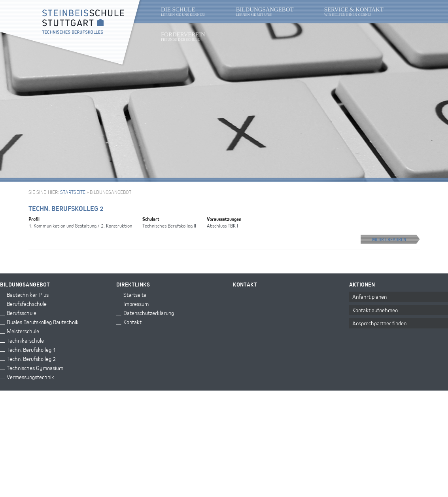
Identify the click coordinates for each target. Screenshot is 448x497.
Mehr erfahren (396, 239)
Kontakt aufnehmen (375, 310)
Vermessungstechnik (30, 376)
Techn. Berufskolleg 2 (66, 208)
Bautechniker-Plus (28, 294)
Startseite (73, 192)
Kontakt (132, 322)
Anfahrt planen (370, 296)
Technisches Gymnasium (35, 367)
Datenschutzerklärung (149, 312)
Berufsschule (22, 312)
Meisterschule (23, 331)
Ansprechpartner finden (379, 323)
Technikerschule (25, 340)
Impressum (136, 303)
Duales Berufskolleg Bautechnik (43, 322)
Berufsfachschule (27, 303)
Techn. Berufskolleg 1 (31, 349)
